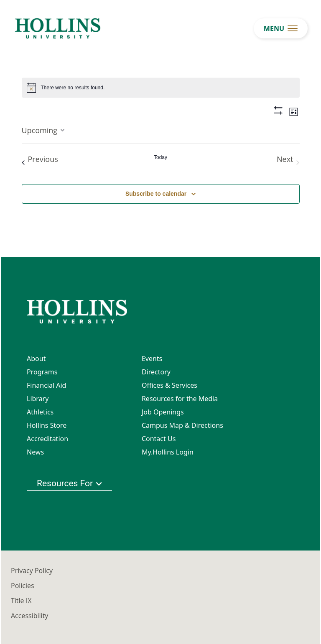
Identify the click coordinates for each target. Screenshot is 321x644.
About (36, 359)
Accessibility (29, 616)
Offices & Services (169, 385)
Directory (156, 372)
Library (38, 399)
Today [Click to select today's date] (160, 157)
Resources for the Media (180, 399)
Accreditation (47, 439)
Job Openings (163, 412)
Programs (42, 372)
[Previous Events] (40, 162)
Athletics (40, 412)
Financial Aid (46, 385)
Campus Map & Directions (182, 425)
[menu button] (281, 28)
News (35, 452)
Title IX (21, 601)
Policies (23, 586)
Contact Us (159, 439)
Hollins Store (47, 425)
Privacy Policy (32, 571)
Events (152, 359)
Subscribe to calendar (156, 194)
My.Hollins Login (168, 452)
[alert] (161, 88)
